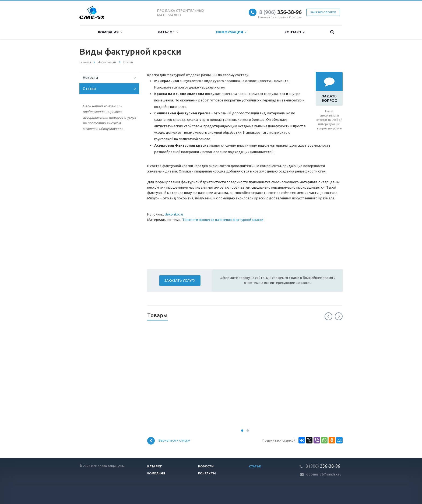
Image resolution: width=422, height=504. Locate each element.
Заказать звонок (323, 12)
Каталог (168, 32)
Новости (90, 77)
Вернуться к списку (168, 441)
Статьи (89, 89)
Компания (110, 32)
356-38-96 (280, 12)
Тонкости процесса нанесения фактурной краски (223, 220)
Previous (328, 316)
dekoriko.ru (174, 214)
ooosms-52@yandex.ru (324, 474)
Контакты (295, 32)
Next (339, 316)
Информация (231, 32)
